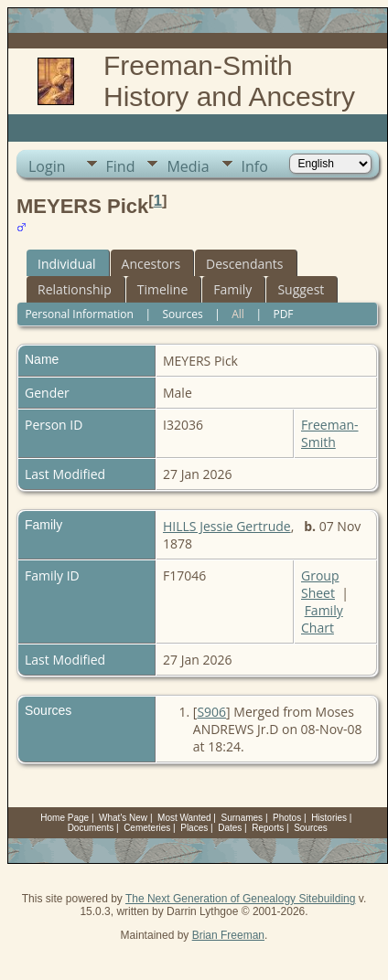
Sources (182, 314)
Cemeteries (147, 828)
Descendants (244, 264)
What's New (123, 818)
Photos (287, 818)
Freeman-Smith (330, 433)
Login (47, 166)
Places (194, 828)
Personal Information (79, 314)
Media (188, 166)
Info (255, 166)
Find (121, 166)
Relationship (75, 289)
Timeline (163, 289)
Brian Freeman (228, 935)
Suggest (301, 289)
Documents (91, 828)
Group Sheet (320, 584)
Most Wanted (184, 818)
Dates (230, 828)
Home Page (65, 818)
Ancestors (151, 264)
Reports (268, 828)
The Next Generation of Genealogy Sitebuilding (241, 899)
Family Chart (322, 619)
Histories (329, 818)
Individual (67, 264)
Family (232, 289)
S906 (211, 712)
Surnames (242, 818)
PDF (283, 314)
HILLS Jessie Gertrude (227, 526)
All (238, 314)
